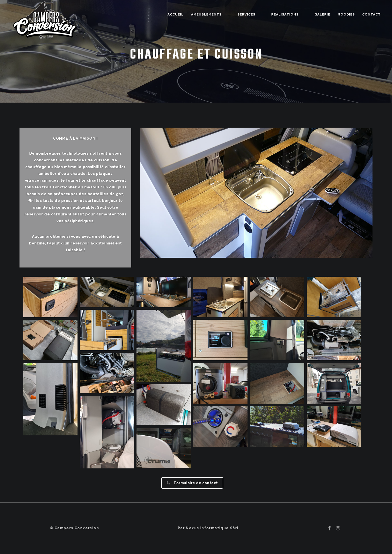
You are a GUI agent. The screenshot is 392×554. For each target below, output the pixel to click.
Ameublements (232, 14)
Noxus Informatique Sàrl (212, 528)
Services (263, 14)
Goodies (346, 14)
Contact (371, 14)
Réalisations (293, 14)
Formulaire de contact (192, 483)
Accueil (201, 14)
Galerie (322, 14)
